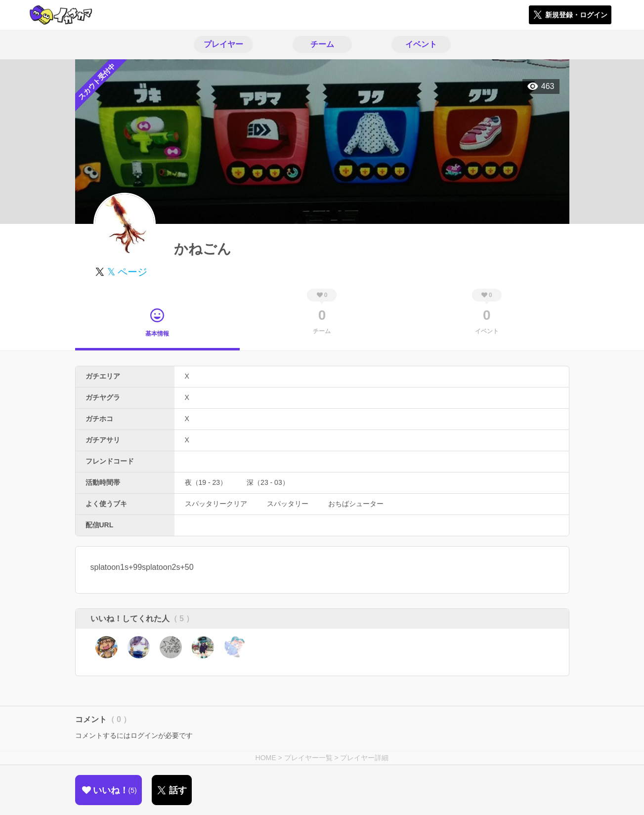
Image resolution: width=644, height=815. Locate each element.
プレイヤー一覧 (308, 758)
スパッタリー (288, 504)
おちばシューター (356, 504)
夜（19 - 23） (206, 482)
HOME (266, 758)
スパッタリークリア (216, 504)
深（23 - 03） (268, 482)
